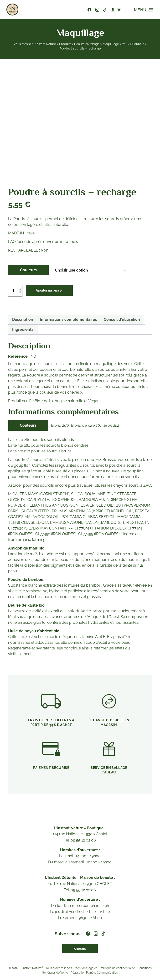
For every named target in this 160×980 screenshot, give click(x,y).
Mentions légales (86, 968)
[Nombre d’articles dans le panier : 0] (118, 10)
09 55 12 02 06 (81, 10)
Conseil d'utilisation (122, 319)
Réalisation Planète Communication (94, 973)
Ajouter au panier (51, 291)
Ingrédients (23, 329)
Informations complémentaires (68, 319)
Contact (80, 949)
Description (23, 319)
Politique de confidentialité (117, 968)
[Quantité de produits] (15, 291)
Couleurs (28, 270)
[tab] (23, 320)
